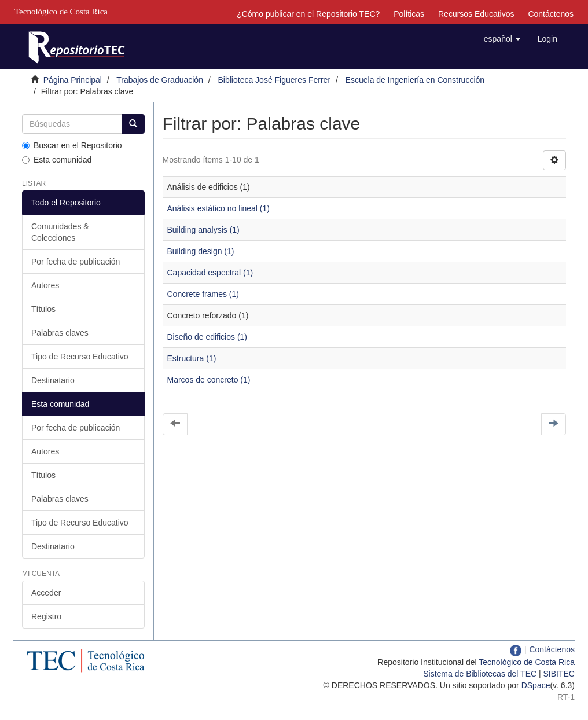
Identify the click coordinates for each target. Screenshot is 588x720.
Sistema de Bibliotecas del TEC (480, 674)
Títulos (43, 309)
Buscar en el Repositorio (72, 145)
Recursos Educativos (476, 14)
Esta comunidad (57, 160)
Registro (46, 616)
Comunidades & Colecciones (60, 232)
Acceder (46, 593)
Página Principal (73, 80)
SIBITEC (559, 674)
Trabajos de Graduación (160, 80)
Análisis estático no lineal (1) (218, 208)
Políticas (409, 14)
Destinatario (53, 380)
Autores (45, 285)
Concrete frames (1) (203, 294)
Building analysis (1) (203, 230)
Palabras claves (60, 333)
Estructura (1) (192, 358)
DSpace (536, 685)
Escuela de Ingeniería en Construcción (415, 80)
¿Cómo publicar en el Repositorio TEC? (308, 14)
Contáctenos (551, 14)
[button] (502, 39)
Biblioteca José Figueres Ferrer (275, 80)
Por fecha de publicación (76, 262)
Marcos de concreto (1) (209, 380)
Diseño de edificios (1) (207, 337)
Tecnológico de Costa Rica (527, 662)
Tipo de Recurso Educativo (80, 357)
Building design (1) (201, 251)
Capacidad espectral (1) (210, 273)
